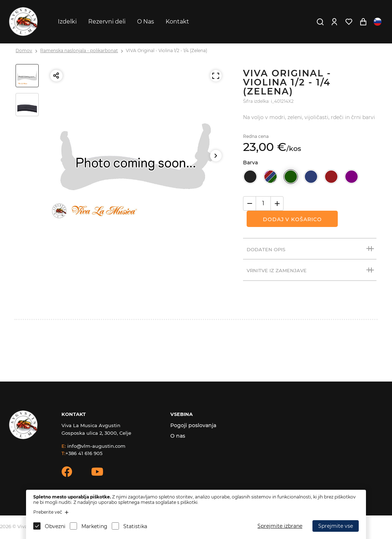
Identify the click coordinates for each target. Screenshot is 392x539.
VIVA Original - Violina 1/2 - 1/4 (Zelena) (167, 50)
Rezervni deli (107, 22)
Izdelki (67, 22)
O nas (178, 436)
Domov (24, 50)
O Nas (146, 22)
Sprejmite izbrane (280, 526)
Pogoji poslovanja (193, 425)
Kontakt (177, 22)
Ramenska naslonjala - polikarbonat (79, 50)
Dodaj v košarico (292, 219)
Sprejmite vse (336, 526)
